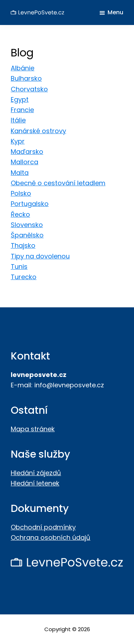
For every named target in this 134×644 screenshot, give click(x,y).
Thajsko (23, 245)
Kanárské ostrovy (38, 131)
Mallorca (24, 162)
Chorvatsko (29, 89)
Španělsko (27, 235)
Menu (115, 12)
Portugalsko (30, 204)
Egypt (20, 99)
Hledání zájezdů (36, 473)
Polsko (21, 193)
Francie (22, 110)
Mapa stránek (33, 429)
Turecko (24, 277)
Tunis (19, 266)
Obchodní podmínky (43, 527)
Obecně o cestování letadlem (58, 183)
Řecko (20, 214)
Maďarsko (27, 152)
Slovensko (27, 225)
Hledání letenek (35, 483)
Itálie (18, 120)
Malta (20, 173)
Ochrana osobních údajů (51, 537)
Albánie (23, 68)
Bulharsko (26, 78)
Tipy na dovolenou (40, 256)
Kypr (18, 141)
